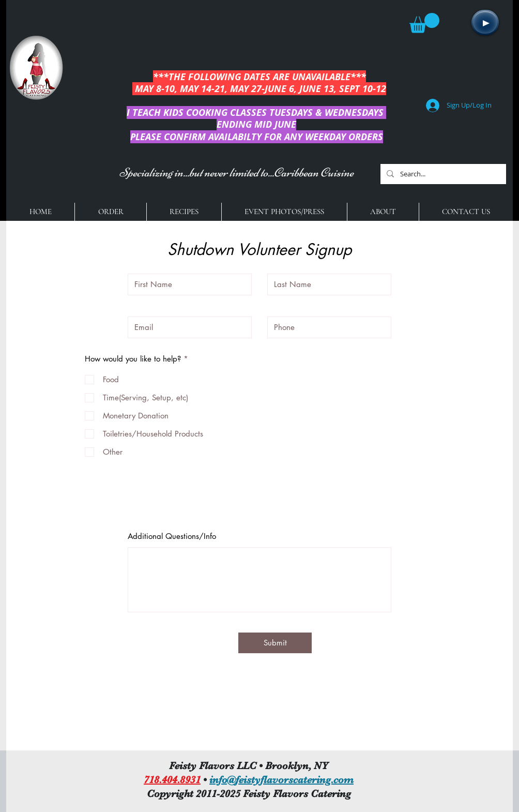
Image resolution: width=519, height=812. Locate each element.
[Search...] (442, 174)
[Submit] (275, 643)
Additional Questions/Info (172, 536)
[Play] (485, 22)
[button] (424, 23)
